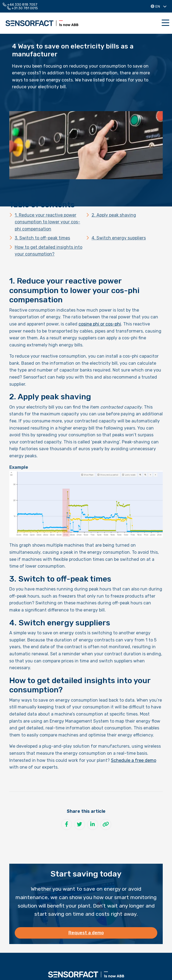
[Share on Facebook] (67, 824)
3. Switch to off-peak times (42, 238)
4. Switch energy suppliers (119, 238)
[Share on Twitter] (80, 824)
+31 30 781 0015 (22, 8)
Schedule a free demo (134, 760)
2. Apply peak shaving (114, 215)
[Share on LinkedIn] (93, 824)
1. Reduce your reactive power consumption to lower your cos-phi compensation (47, 222)
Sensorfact (42, 23)
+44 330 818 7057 (20, 4)
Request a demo (86, 933)
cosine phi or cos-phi (100, 324)
